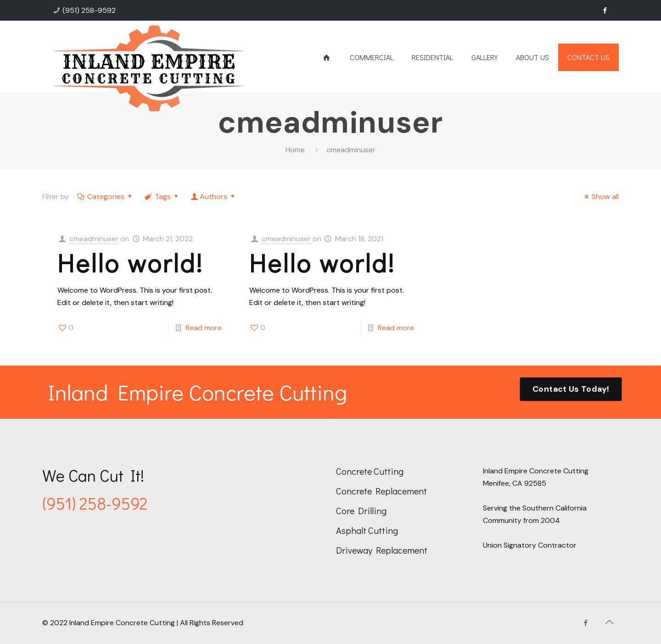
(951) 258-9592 (89, 10)
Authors (214, 197)
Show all (600, 197)
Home (295, 150)
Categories (105, 197)
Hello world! (130, 263)
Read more (204, 328)
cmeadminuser (94, 239)
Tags (162, 197)
